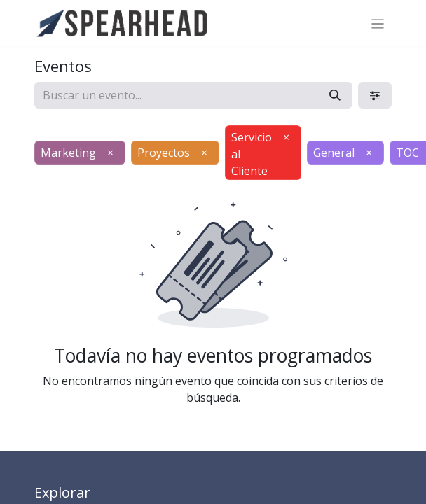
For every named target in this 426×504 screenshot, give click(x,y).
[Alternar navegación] (378, 23)
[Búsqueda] (335, 95)
